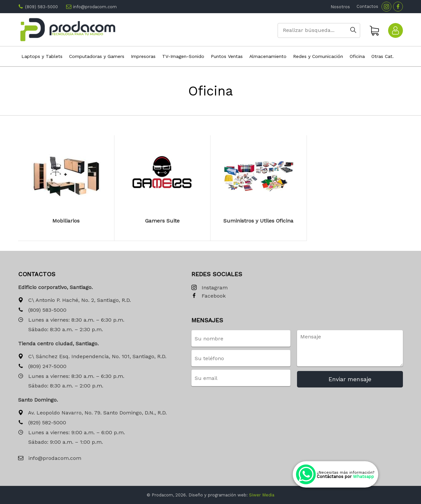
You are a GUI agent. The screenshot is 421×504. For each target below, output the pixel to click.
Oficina (357, 56)
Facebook (209, 296)
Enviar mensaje (350, 379)
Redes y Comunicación (318, 56)
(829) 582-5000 (42, 423)
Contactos (367, 6)
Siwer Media (262, 495)
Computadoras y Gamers (97, 56)
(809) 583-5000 (41, 7)
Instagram (210, 288)
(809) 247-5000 (42, 367)
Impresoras (143, 56)
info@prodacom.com (95, 7)
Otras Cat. (383, 56)
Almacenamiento (268, 56)
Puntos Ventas (227, 56)
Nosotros (340, 7)
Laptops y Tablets (42, 56)
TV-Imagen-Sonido (183, 56)
